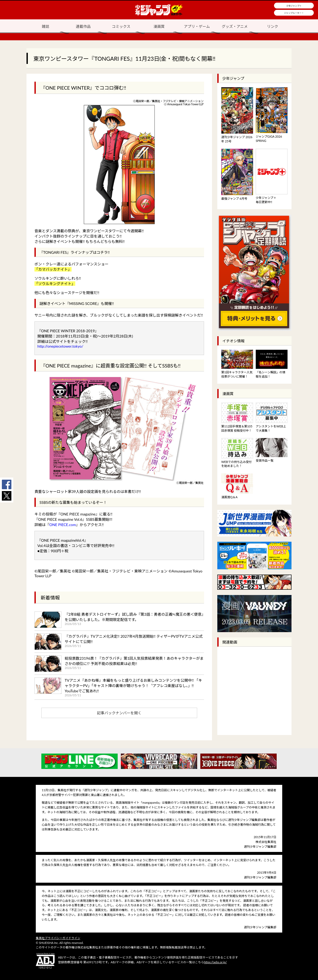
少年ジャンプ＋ (294, 6)
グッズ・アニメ (235, 26)
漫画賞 (159, 26)
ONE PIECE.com (63, 525)
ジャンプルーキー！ (294, 13)
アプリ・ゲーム (197, 26)
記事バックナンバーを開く (119, 713)
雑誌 (45, 26)
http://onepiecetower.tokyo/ (60, 346)
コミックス (121, 26)
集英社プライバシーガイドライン (58, 938)
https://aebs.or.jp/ (215, 962)
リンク (273, 26)
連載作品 (83, 26)
